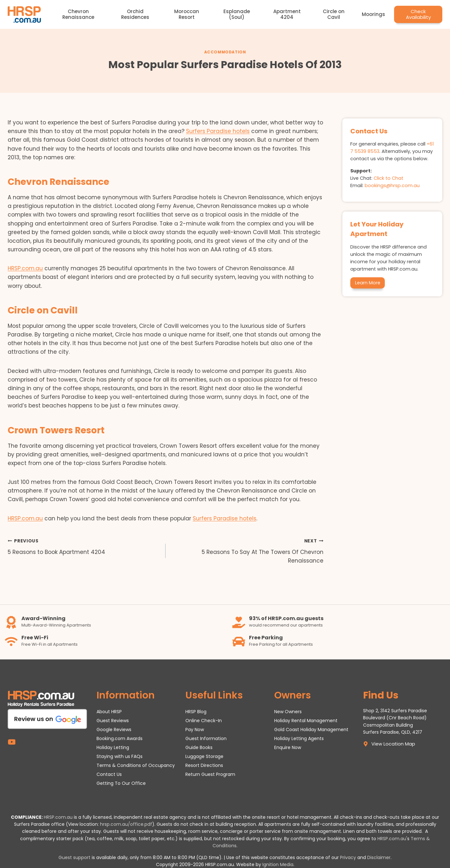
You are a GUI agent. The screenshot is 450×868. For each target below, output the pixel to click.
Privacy (348, 857)
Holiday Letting (113, 747)
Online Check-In (204, 721)
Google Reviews (114, 730)
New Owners (288, 712)
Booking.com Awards (120, 738)
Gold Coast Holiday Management (311, 730)
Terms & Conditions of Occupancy (136, 765)
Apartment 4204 (287, 14)
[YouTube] (12, 742)
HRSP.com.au (25, 268)
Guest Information (206, 738)
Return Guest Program (210, 774)
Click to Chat (388, 178)
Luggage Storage (204, 756)
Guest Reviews (113, 721)
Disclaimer (379, 857)
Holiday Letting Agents (299, 738)
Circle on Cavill (43, 310)
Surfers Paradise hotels (218, 131)
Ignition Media (278, 864)
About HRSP (109, 712)
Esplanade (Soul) (237, 14)
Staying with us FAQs (120, 756)
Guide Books (199, 747)
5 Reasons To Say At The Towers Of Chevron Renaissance (247, 550)
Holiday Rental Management (306, 721)
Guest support (74, 857)
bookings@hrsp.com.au (392, 185)
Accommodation (225, 52)
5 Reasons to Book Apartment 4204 (84, 546)
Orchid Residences (135, 14)
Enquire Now (288, 747)
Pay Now (195, 730)
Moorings (373, 14)
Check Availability (418, 14)
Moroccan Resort (187, 14)
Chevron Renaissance (78, 14)
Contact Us (109, 774)
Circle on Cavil (334, 14)
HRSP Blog (196, 712)
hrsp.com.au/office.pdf (126, 824)
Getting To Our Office (121, 783)
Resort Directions (204, 765)
